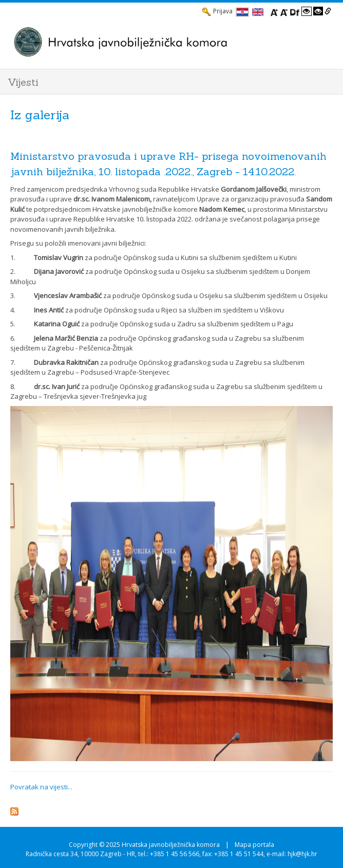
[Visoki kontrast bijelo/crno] (307, 11)
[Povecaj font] (274, 11)
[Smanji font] (284, 11)
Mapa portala (254, 845)
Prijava (217, 11)
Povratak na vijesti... (41, 787)
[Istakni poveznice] (328, 11)
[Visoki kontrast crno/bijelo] (318, 11)
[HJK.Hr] (161, 42)
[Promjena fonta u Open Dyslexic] (295, 11)
